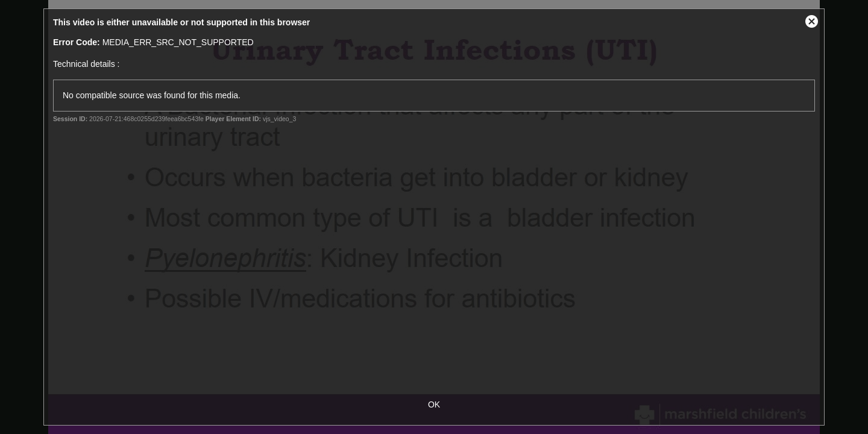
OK (434, 404)
